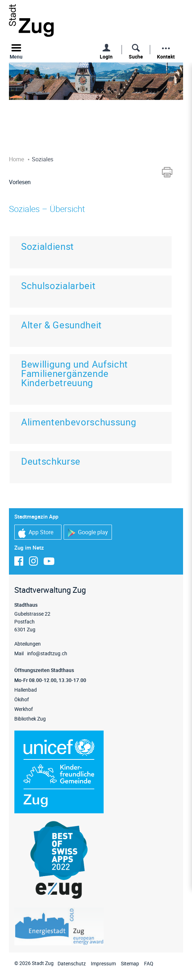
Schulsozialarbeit (58, 286)
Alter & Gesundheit (61, 325)
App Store (36, 533)
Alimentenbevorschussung (79, 422)
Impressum (103, 963)
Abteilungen (28, 644)
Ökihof (22, 699)
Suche (136, 57)
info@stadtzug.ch (47, 653)
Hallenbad (26, 690)
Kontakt (166, 57)
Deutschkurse (51, 461)
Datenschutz (72, 963)
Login (106, 57)
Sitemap (130, 963)
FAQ (149, 963)
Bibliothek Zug (30, 719)
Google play (88, 533)
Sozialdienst (48, 246)
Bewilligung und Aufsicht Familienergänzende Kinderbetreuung (75, 373)
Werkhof (24, 709)
